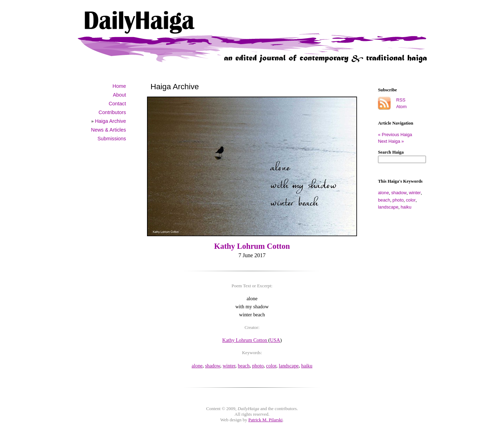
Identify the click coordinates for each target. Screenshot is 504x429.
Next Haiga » (391, 141)
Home (119, 86)
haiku (406, 207)
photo (398, 200)
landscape (388, 207)
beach (384, 200)
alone (383, 193)
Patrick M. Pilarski (266, 420)
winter (415, 193)
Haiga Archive (110, 121)
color (411, 200)
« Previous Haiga (398, 135)
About (119, 95)
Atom (401, 107)
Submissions (112, 139)
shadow (399, 193)
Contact (117, 104)
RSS (401, 100)
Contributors (112, 112)
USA (275, 340)
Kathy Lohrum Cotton (252, 246)
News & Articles (108, 130)
